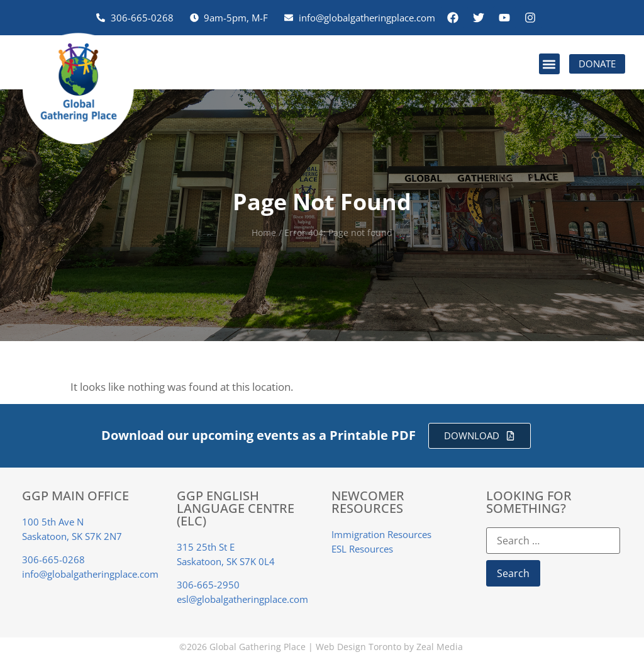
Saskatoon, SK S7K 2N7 (72, 536)
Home (264, 233)
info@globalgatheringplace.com (90, 574)
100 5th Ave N (53, 522)
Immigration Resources (381, 534)
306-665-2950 (208, 585)
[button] (549, 64)
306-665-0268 (53, 559)
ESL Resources (362, 549)
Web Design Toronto (358, 647)
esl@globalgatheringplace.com (242, 599)
